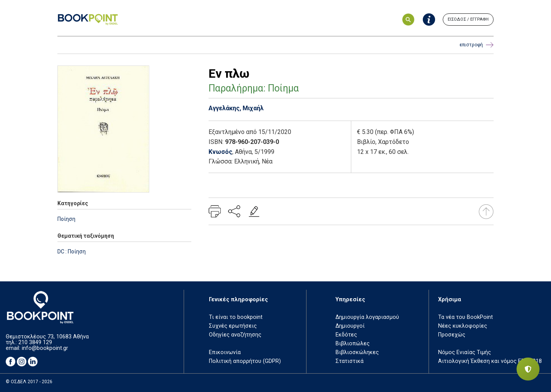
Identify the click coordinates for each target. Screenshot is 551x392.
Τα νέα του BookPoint (465, 317)
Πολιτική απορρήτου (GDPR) (245, 361)
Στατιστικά (350, 361)
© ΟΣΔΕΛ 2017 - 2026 (29, 382)
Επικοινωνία (225, 352)
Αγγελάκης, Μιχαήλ (236, 108)
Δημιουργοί (350, 326)
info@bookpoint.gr (45, 348)
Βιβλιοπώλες (353, 344)
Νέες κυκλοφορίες (463, 326)
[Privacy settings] (528, 369)
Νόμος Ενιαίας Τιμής (465, 352)
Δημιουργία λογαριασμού (367, 317)
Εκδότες (346, 335)
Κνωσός (220, 152)
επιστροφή (477, 45)
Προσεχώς (452, 335)
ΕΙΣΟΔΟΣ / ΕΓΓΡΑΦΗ (468, 19)
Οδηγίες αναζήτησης (235, 335)
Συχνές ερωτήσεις (233, 326)
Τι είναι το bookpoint (236, 317)
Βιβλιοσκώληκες (357, 352)
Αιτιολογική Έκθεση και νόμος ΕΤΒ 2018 (490, 361)
